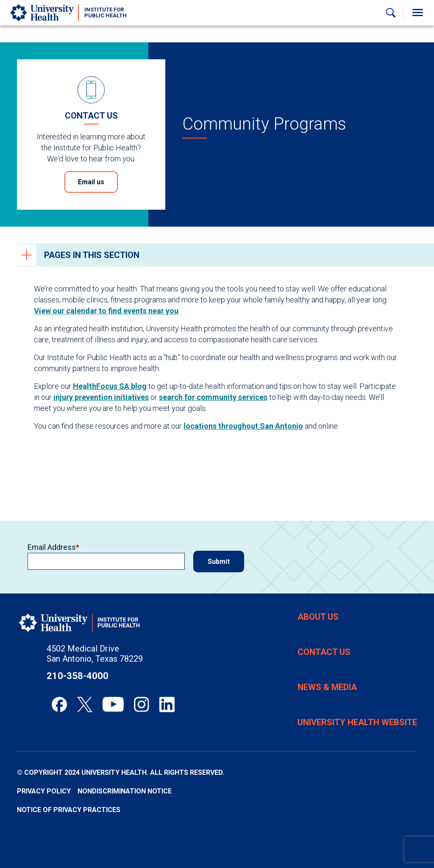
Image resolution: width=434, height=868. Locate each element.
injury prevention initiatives (101, 397)
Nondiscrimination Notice (125, 791)
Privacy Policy (44, 791)
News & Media (327, 687)
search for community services (213, 397)
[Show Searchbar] (391, 13)
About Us (318, 617)
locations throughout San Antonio (243, 426)
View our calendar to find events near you (106, 311)
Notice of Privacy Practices (69, 810)
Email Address (52, 547)
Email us (91, 182)
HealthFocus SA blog (110, 386)
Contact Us (324, 652)
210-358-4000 (78, 676)
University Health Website (357, 722)
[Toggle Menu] (417, 13)
